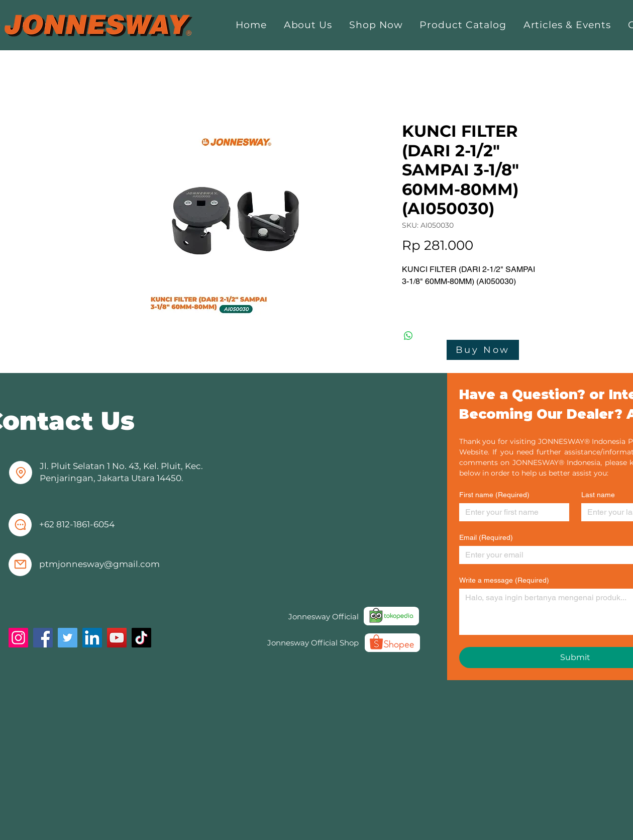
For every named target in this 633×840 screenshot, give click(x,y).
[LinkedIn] (92, 638)
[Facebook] (43, 638)
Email (486, 538)
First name (494, 495)
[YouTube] (117, 638)
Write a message (504, 580)
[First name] (511, 512)
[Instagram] (18, 638)
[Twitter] (68, 638)
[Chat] (20, 525)
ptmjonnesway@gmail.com (99, 564)
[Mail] (20, 565)
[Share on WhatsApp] (408, 336)
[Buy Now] (483, 350)
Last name (598, 495)
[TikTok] (141, 638)
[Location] (21, 473)
